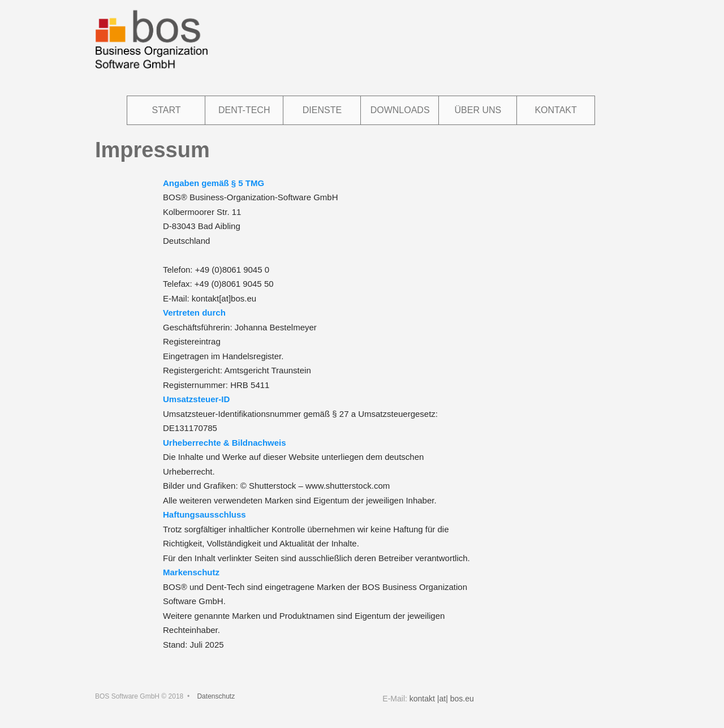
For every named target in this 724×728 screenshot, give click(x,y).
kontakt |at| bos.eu (442, 699)
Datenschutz (216, 696)
